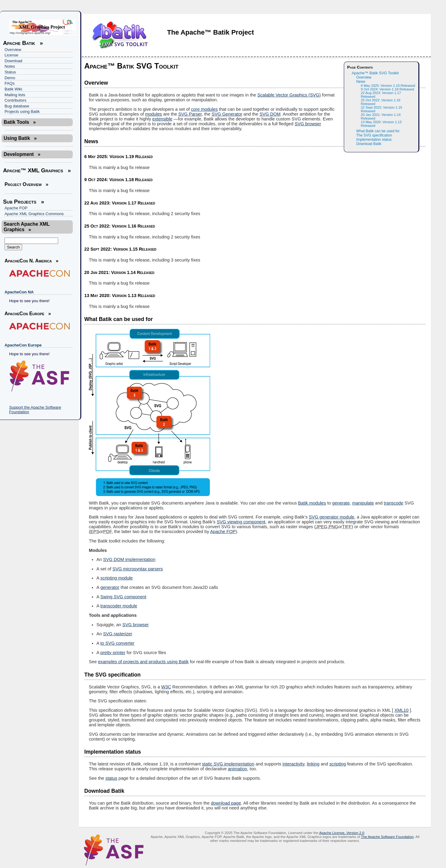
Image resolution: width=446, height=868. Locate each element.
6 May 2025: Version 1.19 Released (388, 86)
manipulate (363, 503)
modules (154, 114)
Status (10, 72)
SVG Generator (227, 114)
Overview (13, 50)
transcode (394, 503)
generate (341, 503)
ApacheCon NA (19, 292)
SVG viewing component (241, 522)
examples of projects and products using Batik (143, 662)
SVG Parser (190, 114)
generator (110, 587)
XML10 (401, 710)
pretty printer (113, 653)
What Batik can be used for (378, 131)
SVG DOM (270, 114)
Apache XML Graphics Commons (34, 214)
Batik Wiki (13, 89)
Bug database (17, 106)
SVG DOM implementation (129, 559)
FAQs (10, 83)
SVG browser (308, 124)
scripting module (117, 578)
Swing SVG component (123, 597)
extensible (162, 119)
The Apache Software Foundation (387, 837)
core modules (204, 109)
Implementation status (374, 140)
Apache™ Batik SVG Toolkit (375, 73)
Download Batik (369, 144)
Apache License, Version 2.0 (342, 833)
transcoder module (119, 606)
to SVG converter (117, 643)
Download (13, 61)
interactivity (293, 764)
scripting (338, 764)
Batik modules (312, 503)
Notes (10, 66)
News (361, 82)
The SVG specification (374, 135)
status (111, 778)
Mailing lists (15, 95)
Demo (10, 78)
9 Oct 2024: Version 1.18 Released (387, 89)
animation (238, 769)
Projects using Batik (22, 111)
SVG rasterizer (118, 634)
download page (226, 803)
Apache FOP (16, 208)
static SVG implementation (228, 764)
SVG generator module (332, 517)
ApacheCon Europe (23, 345)
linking (313, 764)
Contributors (15, 100)
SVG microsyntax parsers (138, 569)
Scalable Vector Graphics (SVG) (289, 95)
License (11, 55)
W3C (166, 687)
